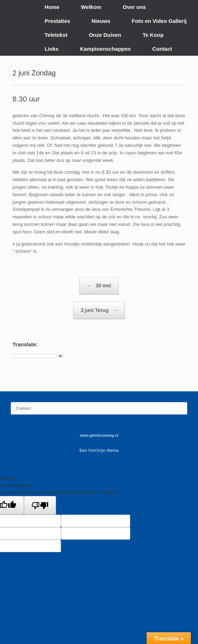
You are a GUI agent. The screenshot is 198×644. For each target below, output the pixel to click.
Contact (162, 49)
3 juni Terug (99, 310)
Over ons (134, 7)
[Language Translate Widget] (38, 356)
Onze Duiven (105, 35)
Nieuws (101, 21)
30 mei (99, 286)
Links (52, 49)
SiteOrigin (97, 450)
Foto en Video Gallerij (159, 21)
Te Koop (153, 35)
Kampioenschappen (105, 49)
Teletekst (56, 35)
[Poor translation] (40, 505)
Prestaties (57, 21)
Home (52, 7)
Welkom (91, 7)
